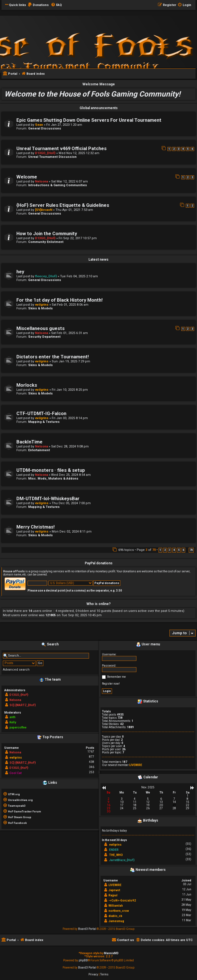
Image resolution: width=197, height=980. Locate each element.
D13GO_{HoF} (45, 153)
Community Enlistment (46, 242)
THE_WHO (116, 855)
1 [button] (160, 550)
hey (20, 272)
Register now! (111, 684)
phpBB (83, 960)
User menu (148, 645)
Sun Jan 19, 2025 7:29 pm (71, 361)
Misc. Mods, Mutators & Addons (53, 479)
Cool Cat (16, 773)
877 (92, 757)
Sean (39, 125)
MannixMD (111, 953)
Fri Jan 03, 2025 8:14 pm (70, 418)
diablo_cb (115, 916)
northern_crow (119, 911)
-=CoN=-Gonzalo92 (122, 901)
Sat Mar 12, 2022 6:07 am (69, 181)
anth (12, 717)
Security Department (44, 337)
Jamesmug (116, 921)
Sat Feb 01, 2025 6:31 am (69, 333)
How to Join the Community (47, 234)
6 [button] (183, 550)
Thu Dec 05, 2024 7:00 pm (71, 503)
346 (92, 767)
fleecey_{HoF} (46, 276)
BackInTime (29, 442)
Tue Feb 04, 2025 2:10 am (79, 276)
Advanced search (16, 670)
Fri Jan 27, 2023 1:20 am (64, 125)
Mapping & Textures (44, 422)
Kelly (13, 722)
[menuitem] (38, 5)
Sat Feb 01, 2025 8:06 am (70, 305)
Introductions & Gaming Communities (58, 185)
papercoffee (18, 727)
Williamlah (116, 906)
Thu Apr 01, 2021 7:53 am (74, 210)
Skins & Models (40, 308)
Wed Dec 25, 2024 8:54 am (71, 475)
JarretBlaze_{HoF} (122, 860)
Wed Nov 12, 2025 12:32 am (79, 153)
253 (92, 772)
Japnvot (114, 890)
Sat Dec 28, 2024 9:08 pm (70, 446)
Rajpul (113, 895)
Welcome (27, 177)
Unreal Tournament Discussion (52, 157)
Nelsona (41, 181)
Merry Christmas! (35, 527)
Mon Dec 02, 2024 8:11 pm (72, 532)
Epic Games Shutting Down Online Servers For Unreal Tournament (89, 120)
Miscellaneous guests (40, 328)
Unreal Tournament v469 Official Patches (61, 149)
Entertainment (39, 450)
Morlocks (27, 385)
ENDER (114, 850)
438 (92, 762)
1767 (91, 752)
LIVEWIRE (136, 765)
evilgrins (42, 305)
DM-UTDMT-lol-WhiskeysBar (48, 499)
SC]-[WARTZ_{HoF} (23, 705)
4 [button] (174, 550)
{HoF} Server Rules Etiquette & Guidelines (63, 205)
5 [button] (179, 550)
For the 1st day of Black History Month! (59, 300)
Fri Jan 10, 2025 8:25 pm (70, 390)
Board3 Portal (87, 929)
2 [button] (165, 550)
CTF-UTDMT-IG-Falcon (41, 414)
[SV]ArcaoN (44, 210)
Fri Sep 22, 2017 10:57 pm (78, 238)
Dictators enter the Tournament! (53, 357)
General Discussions (45, 128)
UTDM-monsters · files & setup (51, 470)
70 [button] (191, 550)
